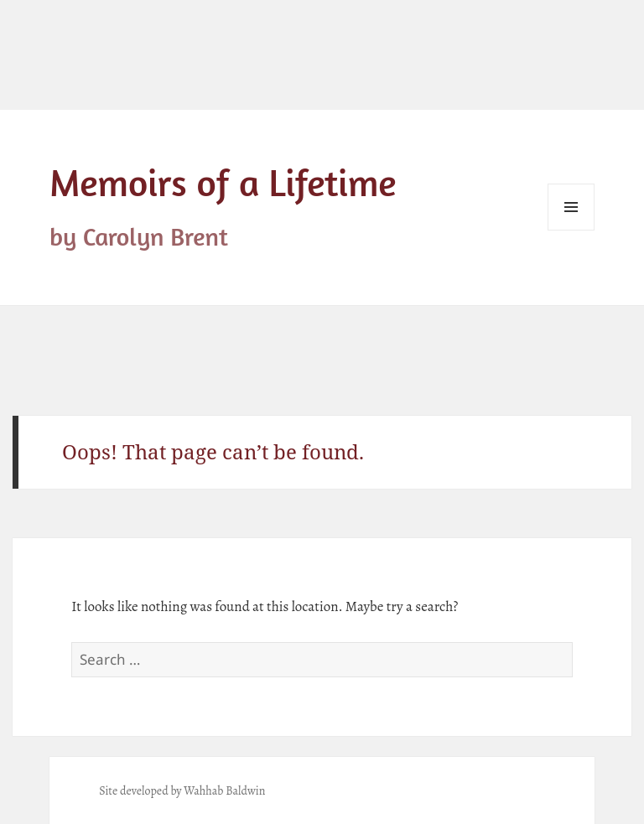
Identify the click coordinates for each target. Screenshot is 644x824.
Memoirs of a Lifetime (223, 182)
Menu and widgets (571, 230)
